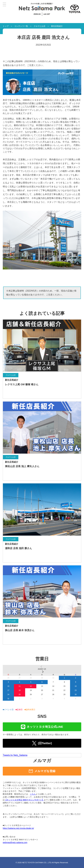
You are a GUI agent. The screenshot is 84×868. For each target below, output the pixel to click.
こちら (33, 794)
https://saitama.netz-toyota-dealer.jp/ (18, 828)
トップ (6, 26)
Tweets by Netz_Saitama (15, 755)
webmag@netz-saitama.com (15, 842)
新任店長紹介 (57, 26)
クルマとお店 (40, 26)
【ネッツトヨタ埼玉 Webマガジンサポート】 (24, 800)
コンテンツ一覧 (21, 26)
